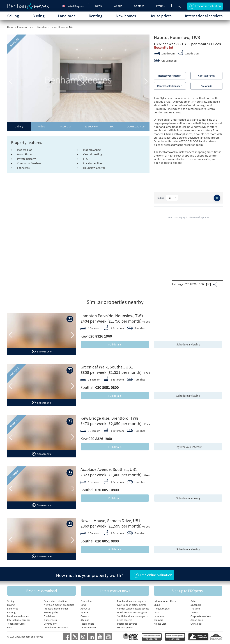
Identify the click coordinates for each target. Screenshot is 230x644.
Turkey (194, 611)
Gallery (19, 126)
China (157, 604)
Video (42, 126)
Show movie (42, 351)
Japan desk (197, 619)
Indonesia (159, 615)
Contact (139, 6)
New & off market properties (59, 604)
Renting (96, 16)
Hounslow (42, 27)
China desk (196, 623)
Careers (85, 615)
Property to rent (25, 27)
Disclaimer (49, 615)
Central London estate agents (133, 608)
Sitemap (85, 619)
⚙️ (217, 198)
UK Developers (88, 626)
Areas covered (125, 619)
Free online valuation (55, 600)
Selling (13, 16)
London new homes (18, 615)
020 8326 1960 (194, 284)
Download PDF (136, 126)
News (98, 6)
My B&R (161, 6)
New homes (126, 16)
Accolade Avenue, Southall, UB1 (109, 469)
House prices (160, 16)
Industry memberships (56, 608)
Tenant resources (16, 623)
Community (50, 623)
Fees (10, 626)
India (157, 611)
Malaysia (158, 619)
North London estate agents (132, 611)
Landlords (67, 16)
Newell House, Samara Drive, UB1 (110, 521)
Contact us (86, 600)
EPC (112, 126)
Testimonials (87, 623)
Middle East (160, 623)
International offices (165, 600)
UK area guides (125, 626)
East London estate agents (131, 600)
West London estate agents (132, 604)
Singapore (196, 604)
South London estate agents (132, 615)
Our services (50, 619)
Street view (91, 126)
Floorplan (66, 126)
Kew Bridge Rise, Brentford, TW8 (109, 418)
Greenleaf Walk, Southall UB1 (107, 367)
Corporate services (201, 615)
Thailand (195, 608)
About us (85, 608)
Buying (38, 16)
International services (204, 16)
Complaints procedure (56, 626)
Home (10, 27)
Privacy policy (51, 611)
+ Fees (216, 44)
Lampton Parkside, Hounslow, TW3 (112, 316)
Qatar (193, 600)
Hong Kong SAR (162, 608)
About (118, 6)
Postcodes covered (127, 623)
